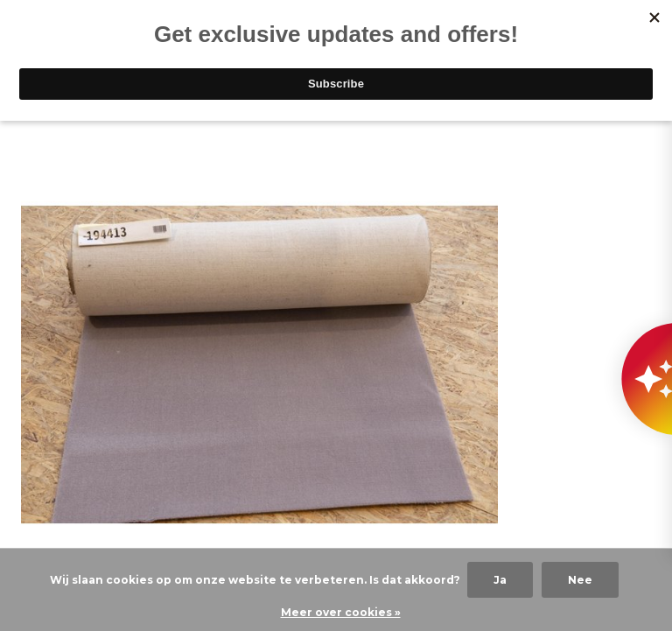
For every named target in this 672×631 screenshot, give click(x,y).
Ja (500, 580)
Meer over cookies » (341, 612)
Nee (580, 580)
